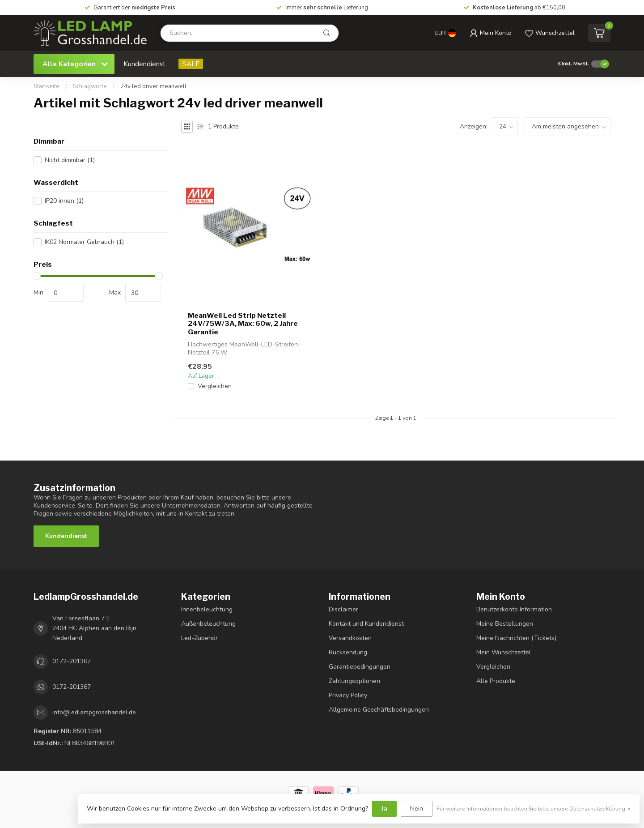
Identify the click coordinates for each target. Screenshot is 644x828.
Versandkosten (350, 638)
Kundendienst (144, 64)
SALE (191, 64)
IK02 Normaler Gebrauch (84, 242)
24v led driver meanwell (153, 86)
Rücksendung (348, 652)
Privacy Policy (348, 695)
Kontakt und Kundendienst (366, 624)
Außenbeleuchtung (208, 624)
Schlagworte (90, 86)
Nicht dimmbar (70, 160)
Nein (417, 809)
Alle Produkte (496, 681)
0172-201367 (72, 661)
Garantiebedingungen (360, 667)
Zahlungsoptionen (354, 681)
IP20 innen (64, 201)
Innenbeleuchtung (207, 609)
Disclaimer (343, 609)
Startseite (47, 86)
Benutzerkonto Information (514, 609)
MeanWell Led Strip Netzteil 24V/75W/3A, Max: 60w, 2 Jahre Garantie (243, 324)
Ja (384, 809)
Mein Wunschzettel (504, 652)
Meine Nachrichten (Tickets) (516, 638)
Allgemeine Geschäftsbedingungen (379, 710)
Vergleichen (215, 386)
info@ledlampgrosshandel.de (94, 712)
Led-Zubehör (199, 638)
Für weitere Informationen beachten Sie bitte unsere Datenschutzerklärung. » (534, 809)
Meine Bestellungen (505, 624)
